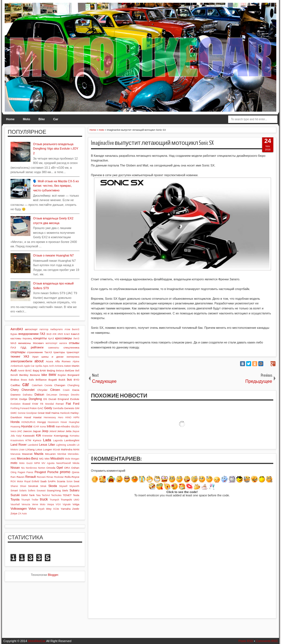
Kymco (37, 440)
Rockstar (59, 477)
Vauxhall (15, 504)
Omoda (51, 468)
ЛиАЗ (76, 338)
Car (56, 119)
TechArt (46, 495)
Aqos (45, 366)
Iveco (13, 431)
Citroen (55, 390)
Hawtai (37, 417)
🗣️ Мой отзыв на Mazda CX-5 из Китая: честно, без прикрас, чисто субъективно (56, 186)
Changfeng (73, 385)
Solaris (23, 491)
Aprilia (38, 366)
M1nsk (56, 450)
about (39, 361)
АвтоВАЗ (17, 329)
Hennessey (50, 417)
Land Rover (19, 445)
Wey (49, 509)
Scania (61, 481)
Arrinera (59, 366)
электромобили (21, 361)
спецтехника (71, 347)
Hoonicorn (53, 422)
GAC (41, 408)
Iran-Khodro (63, 426)
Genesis (69, 408)
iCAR (36, 427)
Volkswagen (19, 509)
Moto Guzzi (26, 463)
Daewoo (15, 395)
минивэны (25, 343)
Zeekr (76, 509)
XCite (56, 509)
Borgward (73, 375)
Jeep (45, 431)
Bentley (24, 375)
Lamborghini (72, 440)
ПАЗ (13, 347)
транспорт (73, 352)
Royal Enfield (32, 481)
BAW (43, 370)
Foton (33, 408)
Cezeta (48, 385)
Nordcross (31, 468)
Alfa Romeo (63, 361)
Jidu (13, 436)
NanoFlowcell (63, 463)
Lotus (39, 449)
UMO (76, 500)
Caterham (37, 385)
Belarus (60, 371)
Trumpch (54, 500)
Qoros (76, 472)
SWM (24, 495)
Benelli (14, 375)
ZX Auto (23, 514)
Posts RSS (246, 641)
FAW (35, 404)
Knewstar (47, 436)
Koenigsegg (61, 436)
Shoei (23, 486)
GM (77, 408)
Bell (77, 371)
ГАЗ (42, 334)
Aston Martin (71, 366)
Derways (64, 395)
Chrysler (42, 390)
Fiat (68, 404)
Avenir (21, 371)
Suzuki (15, 495)
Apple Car (29, 366)
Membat (62, 454)
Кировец (27, 338)
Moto (27, 119)
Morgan (75, 459)
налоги (63, 343)
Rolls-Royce (72, 477)
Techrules (56, 495)
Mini (47, 459)
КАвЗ (67, 334)
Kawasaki (29, 436)
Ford (76, 404)
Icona (43, 427)
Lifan (52, 445)
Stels (65, 490)
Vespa (50, 504)
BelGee (70, 370)
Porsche (53, 472)
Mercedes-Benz (28, 458)
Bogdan (62, 375)
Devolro (75, 395)
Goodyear (32, 413)
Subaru (74, 490)
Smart (14, 490)
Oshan (75, 468)
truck (44, 499)
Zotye (14, 513)
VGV (58, 504)
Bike (42, 119)
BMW (52, 375)
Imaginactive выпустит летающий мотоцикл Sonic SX (153, 143)
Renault (30, 477)
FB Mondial (47, 404)
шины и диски (52, 357)
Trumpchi (67, 500)
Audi (14, 370)
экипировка (73, 357)
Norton (41, 468)
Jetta (68, 431)
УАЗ (26, 356)
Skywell (63, 486)
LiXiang (30, 449)
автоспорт (31, 329)
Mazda (39, 454)
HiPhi (76, 417)
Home (10, 119)
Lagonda (58, 440)
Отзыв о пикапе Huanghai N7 (53, 255)
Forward (25, 408)
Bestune (35, 375)
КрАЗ (51, 338)
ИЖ (54, 334)
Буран (14, 334)
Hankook (65, 413)
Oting (13, 472)
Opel (60, 468)
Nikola (76, 463)
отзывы (74, 343)
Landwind (33, 445)
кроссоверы (64, 338)
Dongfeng (35, 399)
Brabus (15, 380)
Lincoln (71, 445)
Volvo (32, 509)
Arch (51, 366)
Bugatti (53, 380)
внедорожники (28, 334)
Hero (61, 417)
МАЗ (13, 343)
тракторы (59, 352)
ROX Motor (17, 481)
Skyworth (74, 486)
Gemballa (58, 408)
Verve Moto (39, 504)
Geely (48, 408)
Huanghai (74, 422)
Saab (43, 481)
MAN (76, 449)
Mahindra (67, 449)
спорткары (18, 352)
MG (41, 459)
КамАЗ (75, 334)
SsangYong (54, 490)
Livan (22, 450)
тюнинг (15, 356)
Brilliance (41, 380)
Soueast (41, 491)
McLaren (50, 454)
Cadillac (15, 385)
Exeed (26, 404)
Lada (47, 440)
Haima (55, 413)
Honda (15, 422)
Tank (32, 495)
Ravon (21, 477)
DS (45, 399)
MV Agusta (48, 463)
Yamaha (66, 509)
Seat (76, 481)
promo (65, 472)
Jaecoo (27, 431)
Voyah (41, 509)
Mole (68, 459)
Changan (60, 385)
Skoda (53, 486)
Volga (76, 504)
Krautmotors (17, 440)
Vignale (67, 504)
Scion (69, 481)
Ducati (52, 399)
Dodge (23, 399)
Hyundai (27, 426)
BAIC (29, 370)
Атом (67, 329)
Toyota (15, 499)
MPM (37, 463)
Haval (28, 417)
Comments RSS (267, 641)
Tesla (76, 495)
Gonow (22, 413)
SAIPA (52, 481)
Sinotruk (33, 486)
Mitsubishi (57, 458)
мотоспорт (51, 343)
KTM (28, 440)
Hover (64, 422)
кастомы (16, 338)
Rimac (50, 477)
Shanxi (14, 486)
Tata (38, 495)
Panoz (30, 472)
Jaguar (37, 431)
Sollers (32, 491)
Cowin (66, 390)
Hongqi (41, 422)
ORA (67, 468)
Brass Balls (28, 380)
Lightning (61, 445)
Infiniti (51, 426)
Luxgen (48, 449)
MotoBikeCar (37, 641)
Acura (50, 361)
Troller (35, 500)
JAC (20, 431)
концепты (40, 338)
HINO (68, 417)
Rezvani (41, 477)
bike (44, 375)
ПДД (23, 347)
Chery (15, 390)
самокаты (54, 348)
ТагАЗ (48, 352)
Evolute (75, 399)
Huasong (15, 427)
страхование (35, 352)
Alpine (76, 361)
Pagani (21, 472)
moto (14, 463)
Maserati (27, 454)
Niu (23, 468)
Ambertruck (17, 366)
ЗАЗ (49, 334)
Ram (13, 477)
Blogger (53, 575)
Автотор (44, 329)
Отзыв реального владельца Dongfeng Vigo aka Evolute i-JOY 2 (55, 149)
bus (69, 379)
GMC (14, 413)
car (26, 384)
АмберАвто (56, 329)
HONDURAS (28, 422)
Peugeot (40, 472)
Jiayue (76, 431)
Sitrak (43, 486)
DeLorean (52, 395)
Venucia (26, 504)
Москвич (38, 343)
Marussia (15, 454)
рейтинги (37, 347)
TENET (67, 495)
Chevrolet (28, 390)
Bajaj (36, 370)
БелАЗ (76, 329)
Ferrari (60, 404)
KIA (38, 435)
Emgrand (63, 399)
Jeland (53, 431)
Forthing (15, 408)
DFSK (14, 399)
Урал (35, 357)
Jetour (61, 431)
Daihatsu (28, 395)
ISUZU (75, 426)
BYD (76, 380)
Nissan (15, 468)
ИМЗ (60, 334)
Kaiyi (19, 436)
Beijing (51, 370)
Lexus (43, 445)
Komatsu (75, 436)
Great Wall (44, 413)
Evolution (15, 404)
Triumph (26, 500)
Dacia (76, 390)
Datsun (39, 394)
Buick (62, 380)
